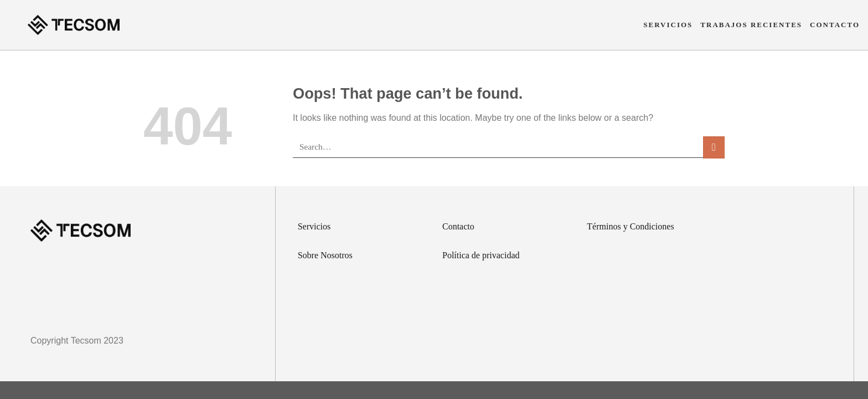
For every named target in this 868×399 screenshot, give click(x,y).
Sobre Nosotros (325, 255)
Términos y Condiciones (630, 226)
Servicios (668, 25)
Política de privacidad (481, 255)
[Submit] (714, 147)
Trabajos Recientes (751, 25)
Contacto (835, 25)
